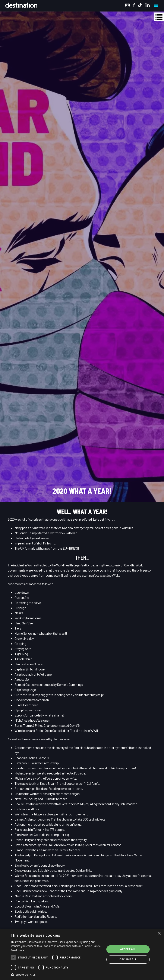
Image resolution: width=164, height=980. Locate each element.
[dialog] (82, 954)
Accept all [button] (128, 949)
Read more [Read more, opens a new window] (18, 950)
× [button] (159, 933)
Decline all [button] (128, 959)
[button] (56, 975)
